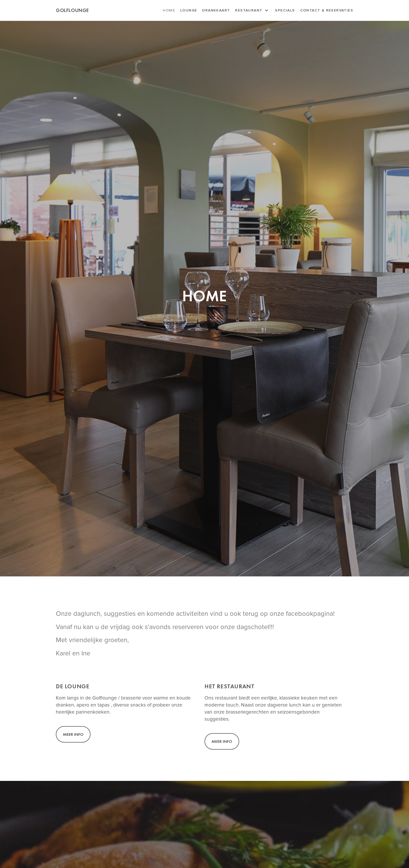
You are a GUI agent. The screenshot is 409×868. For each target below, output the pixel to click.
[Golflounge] (72, 10)
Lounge (189, 10)
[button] (73, 734)
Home (169, 10)
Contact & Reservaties (327, 10)
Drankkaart (216, 10)
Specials (285, 10)
